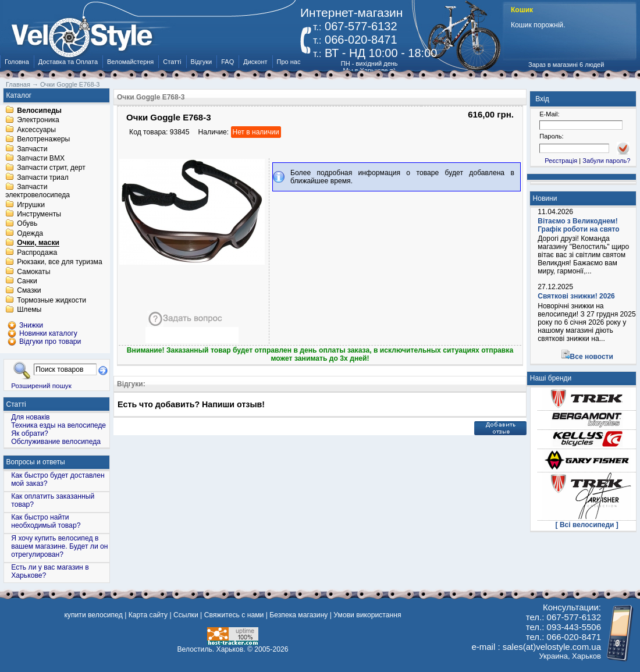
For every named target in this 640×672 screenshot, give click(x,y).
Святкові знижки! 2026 (576, 296)
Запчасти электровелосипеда (38, 191)
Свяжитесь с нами (234, 615)
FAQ (227, 62)
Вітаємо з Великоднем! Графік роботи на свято (578, 225)
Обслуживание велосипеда (56, 442)
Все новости (592, 357)
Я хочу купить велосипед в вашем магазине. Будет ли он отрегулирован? (59, 546)
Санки (27, 281)
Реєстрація (561, 161)
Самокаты (33, 272)
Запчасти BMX (41, 158)
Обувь (27, 224)
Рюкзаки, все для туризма (59, 262)
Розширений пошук (41, 385)
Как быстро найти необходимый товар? (46, 521)
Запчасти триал (43, 177)
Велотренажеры (43, 140)
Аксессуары (36, 130)
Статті (172, 62)
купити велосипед (93, 615)
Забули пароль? (606, 161)
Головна (17, 62)
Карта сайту (148, 615)
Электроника (38, 120)
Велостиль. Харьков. (211, 649)
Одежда (30, 233)
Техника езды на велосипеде (58, 425)
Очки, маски (38, 243)
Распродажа (37, 253)
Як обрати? (30, 433)
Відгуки (202, 62)
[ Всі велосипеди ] (587, 525)
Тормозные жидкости (51, 300)
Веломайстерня (130, 62)
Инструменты (39, 214)
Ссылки (186, 615)
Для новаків (30, 417)
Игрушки (31, 205)
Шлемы (29, 310)
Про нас (289, 62)
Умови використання (367, 615)
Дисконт (255, 62)
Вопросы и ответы (36, 462)
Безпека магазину (298, 615)
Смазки (29, 291)
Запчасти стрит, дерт (51, 168)
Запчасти (32, 149)
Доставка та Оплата (68, 62)
